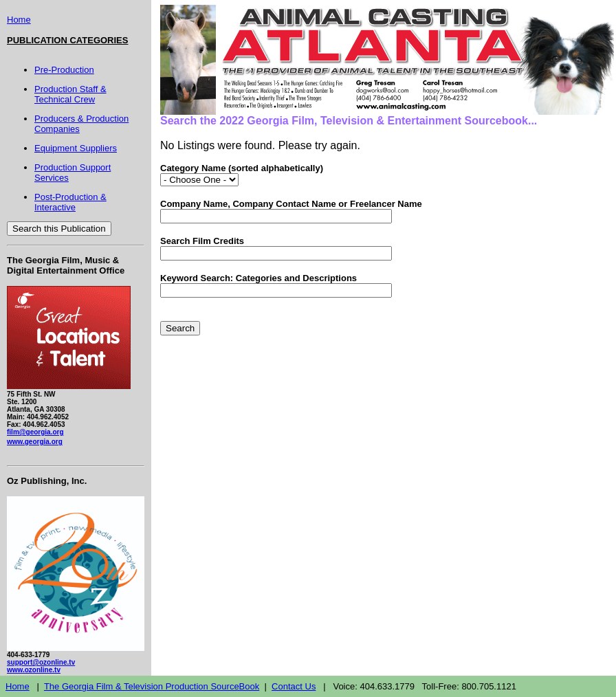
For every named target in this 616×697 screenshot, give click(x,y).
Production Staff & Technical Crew (70, 94)
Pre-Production (64, 70)
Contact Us (294, 686)
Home (19, 20)
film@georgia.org (35, 432)
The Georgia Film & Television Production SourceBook (152, 686)
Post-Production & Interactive (70, 202)
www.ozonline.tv (34, 670)
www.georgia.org (35, 442)
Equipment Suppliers (76, 148)
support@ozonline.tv (41, 662)
